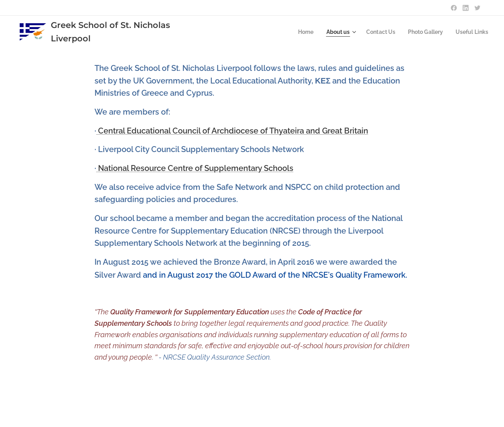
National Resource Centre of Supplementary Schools (195, 168)
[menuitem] (297, 32)
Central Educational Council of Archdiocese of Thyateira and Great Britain (232, 131)
